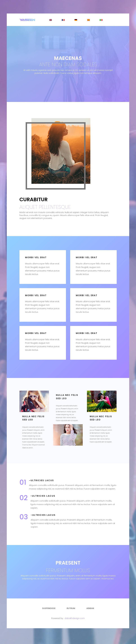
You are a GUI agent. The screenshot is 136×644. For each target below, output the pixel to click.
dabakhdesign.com (75, 618)
